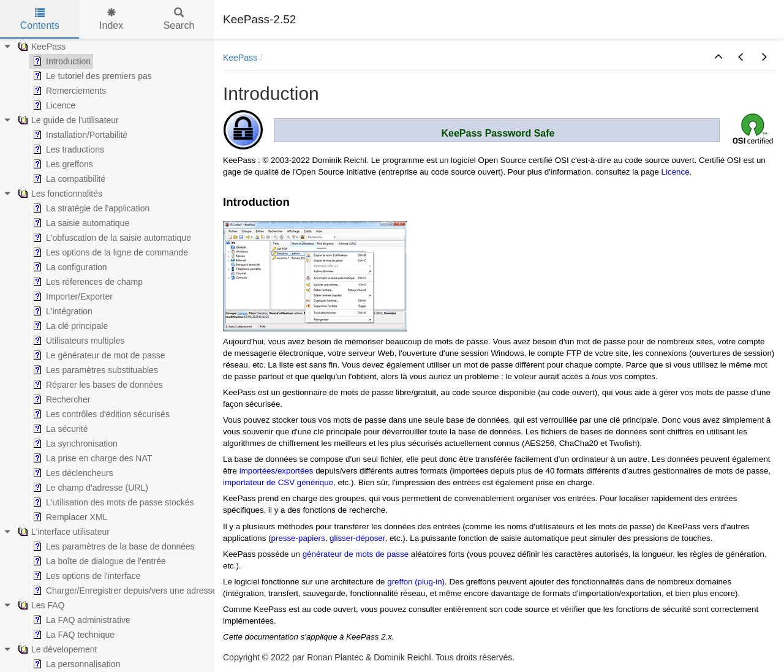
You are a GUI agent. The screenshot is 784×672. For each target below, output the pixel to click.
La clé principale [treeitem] (69, 326)
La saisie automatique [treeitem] (80, 223)
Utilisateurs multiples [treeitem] (77, 341)
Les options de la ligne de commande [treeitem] (109, 252)
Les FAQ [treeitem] (40, 605)
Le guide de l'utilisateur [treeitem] (67, 120)
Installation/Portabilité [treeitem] (79, 135)
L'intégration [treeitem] (61, 311)
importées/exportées (277, 471)
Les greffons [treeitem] (62, 164)
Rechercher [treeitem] (60, 399)
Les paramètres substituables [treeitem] (94, 370)
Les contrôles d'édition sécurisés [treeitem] (100, 414)
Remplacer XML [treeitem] (69, 517)
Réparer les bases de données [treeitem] (96, 385)
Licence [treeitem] (53, 105)
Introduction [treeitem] (60, 61)
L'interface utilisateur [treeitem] (62, 532)
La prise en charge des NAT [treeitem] (91, 458)
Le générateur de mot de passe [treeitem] (98, 355)
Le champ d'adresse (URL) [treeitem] (89, 488)
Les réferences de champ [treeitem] (86, 282)
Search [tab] (179, 19)
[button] (718, 58)
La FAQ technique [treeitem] (72, 635)
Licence (676, 172)
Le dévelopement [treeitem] (56, 649)
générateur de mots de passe (357, 554)
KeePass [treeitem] (40, 47)
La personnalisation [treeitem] (75, 664)
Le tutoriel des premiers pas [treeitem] (91, 76)
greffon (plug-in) (416, 582)
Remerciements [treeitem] (68, 91)
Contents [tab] (40, 19)
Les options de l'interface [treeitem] (85, 576)
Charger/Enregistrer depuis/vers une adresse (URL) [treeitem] (136, 591)
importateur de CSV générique (278, 482)
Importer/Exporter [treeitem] (71, 296)
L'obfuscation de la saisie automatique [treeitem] (111, 238)
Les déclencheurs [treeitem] (72, 473)
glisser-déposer (357, 538)
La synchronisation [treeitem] (74, 444)
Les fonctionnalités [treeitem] (59, 194)
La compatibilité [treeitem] (68, 179)
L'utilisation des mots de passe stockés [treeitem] (112, 502)
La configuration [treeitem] (69, 267)
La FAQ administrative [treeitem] (80, 620)
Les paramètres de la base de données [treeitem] (112, 546)
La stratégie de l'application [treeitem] (90, 208)
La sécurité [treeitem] (59, 429)
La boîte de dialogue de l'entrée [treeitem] (98, 561)
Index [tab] (111, 19)
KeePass (240, 58)
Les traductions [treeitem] (67, 149)
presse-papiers (298, 538)
